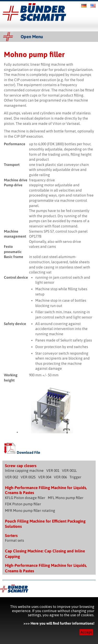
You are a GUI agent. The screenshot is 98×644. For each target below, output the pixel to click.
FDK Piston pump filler (23, 504)
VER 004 (45, 477)
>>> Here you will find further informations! (59, 623)
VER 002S (28, 477)
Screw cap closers (21, 466)
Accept (86, 632)
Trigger (75, 477)
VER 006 (60, 477)
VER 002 (11, 477)
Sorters (11, 536)
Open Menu (32, 37)
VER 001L (69, 471)
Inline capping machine (24, 471)
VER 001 (53, 471)
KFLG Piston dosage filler (25, 498)
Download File (22, 452)
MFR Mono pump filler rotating (30, 511)
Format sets (15, 540)
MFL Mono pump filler (66, 498)
